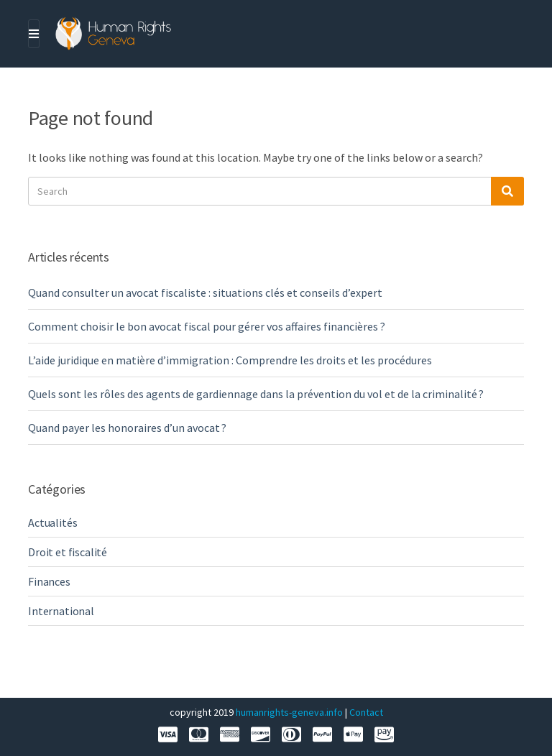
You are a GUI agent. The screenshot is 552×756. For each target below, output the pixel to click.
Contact (366, 712)
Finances (49, 581)
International (61, 611)
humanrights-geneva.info (289, 712)
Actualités (52, 522)
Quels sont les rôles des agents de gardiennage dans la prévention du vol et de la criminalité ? (256, 394)
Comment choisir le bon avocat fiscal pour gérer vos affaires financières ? (207, 326)
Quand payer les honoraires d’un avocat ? (127, 428)
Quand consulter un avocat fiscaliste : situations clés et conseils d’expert (205, 292)
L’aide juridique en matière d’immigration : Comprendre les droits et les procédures (230, 360)
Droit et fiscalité (68, 552)
